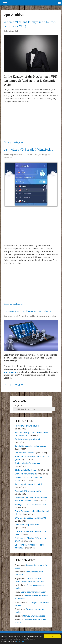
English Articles (13, 31)
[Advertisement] (31, 123)
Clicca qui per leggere (14, 142)
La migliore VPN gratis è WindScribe (28, 149)
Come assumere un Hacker (33, 592)
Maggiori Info (21, 642)
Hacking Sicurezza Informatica (20, 155)
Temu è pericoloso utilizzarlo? (28, 484)
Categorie (17, 406)
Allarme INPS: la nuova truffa (28, 491)
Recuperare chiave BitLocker (28, 426)
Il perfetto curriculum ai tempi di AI (30, 446)
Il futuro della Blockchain (26, 470)
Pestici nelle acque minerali (27, 439)
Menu (5, 3)
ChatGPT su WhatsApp (25, 474)
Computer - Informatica (17, 316)
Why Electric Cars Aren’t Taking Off (30, 518)
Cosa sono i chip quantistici (27, 525)
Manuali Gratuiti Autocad (34, 616)
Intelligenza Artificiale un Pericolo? (30, 504)
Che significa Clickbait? (25, 453)
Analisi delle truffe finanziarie (28, 463)
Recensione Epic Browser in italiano (28, 311)
